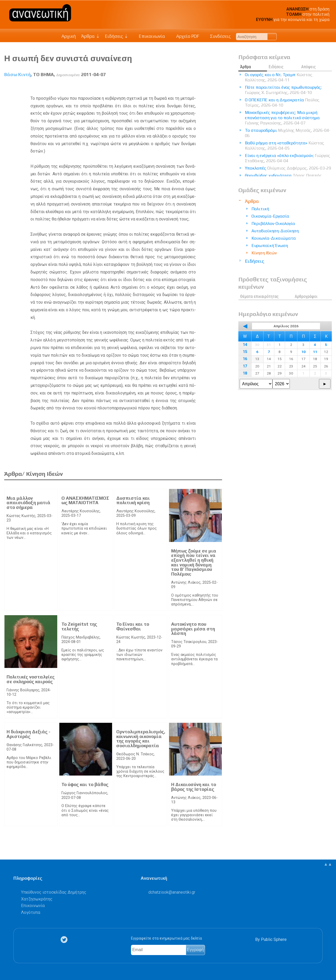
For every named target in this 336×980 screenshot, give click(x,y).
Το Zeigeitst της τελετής (79, 626)
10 (303, 352)
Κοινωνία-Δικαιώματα (274, 238)
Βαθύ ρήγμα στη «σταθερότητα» (285, 146)
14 (245, 345)
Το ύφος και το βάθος (85, 784)
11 (315, 352)
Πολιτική (260, 209)
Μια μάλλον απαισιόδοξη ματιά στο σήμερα (28, 503)
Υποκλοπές (288, 168)
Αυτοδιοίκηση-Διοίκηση (275, 231)
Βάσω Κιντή (17, 75)
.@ (172, 892)
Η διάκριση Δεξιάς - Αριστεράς (28, 734)
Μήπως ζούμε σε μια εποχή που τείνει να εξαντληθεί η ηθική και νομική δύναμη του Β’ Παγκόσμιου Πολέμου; (194, 562)
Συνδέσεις (218, 36)
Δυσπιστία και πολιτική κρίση (133, 500)
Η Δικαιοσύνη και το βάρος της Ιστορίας (194, 787)
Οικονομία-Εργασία (270, 216)
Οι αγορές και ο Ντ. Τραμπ (279, 77)
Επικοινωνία (149, 36)
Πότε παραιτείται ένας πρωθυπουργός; (283, 90)
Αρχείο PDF (185, 36)
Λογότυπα (31, 912)
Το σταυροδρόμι (288, 133)
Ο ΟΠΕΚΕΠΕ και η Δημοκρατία (282, 102)
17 (245, 366)
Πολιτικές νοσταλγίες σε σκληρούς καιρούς (31, 679)
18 (245, 373)
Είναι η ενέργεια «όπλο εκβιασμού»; (288, 158)
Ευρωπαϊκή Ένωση (270, 246)
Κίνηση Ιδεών (264, 253)
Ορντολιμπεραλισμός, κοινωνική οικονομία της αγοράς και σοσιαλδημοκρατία (141, 739)
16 (245, 359)
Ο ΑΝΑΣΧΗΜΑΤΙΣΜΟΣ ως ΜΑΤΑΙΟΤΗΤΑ (85, 500)
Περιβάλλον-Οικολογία (273, 223)
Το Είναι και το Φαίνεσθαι (133, 626)
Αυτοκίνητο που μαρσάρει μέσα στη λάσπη (193, 629)
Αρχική (69, 36)
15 (245, 352)
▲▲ (328, 864)
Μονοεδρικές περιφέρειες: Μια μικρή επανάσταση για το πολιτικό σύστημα (282, 118)
